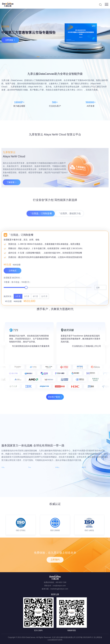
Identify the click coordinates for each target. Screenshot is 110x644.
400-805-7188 (61, 582)
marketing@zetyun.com (59, 589)
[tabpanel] (55, 34)
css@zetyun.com (59, 586)
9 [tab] (72, 57)
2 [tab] (42, 57)
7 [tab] (64, 57)
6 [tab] (59, 57)
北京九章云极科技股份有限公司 (64, 637)
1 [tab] (38, 57)
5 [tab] (55, 57)
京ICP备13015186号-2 (85, 637)
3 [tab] (47, 57)
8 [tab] (68, 57)
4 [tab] (51, 57)
